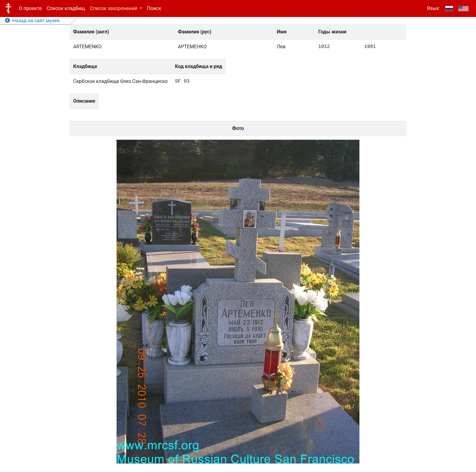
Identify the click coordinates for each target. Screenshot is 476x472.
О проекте (31, 8)
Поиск (154, 8)
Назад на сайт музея (32, 21)
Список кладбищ (66, 8)
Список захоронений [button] (114, 8)
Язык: (433, 8)
